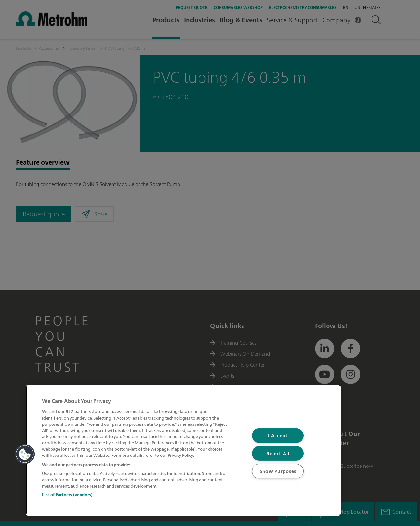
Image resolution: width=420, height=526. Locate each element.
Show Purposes (278, 471)
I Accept (278, 436)
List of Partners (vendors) (67, 495)
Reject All (278, 453)
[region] (183, 450)
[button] (25, 454)
